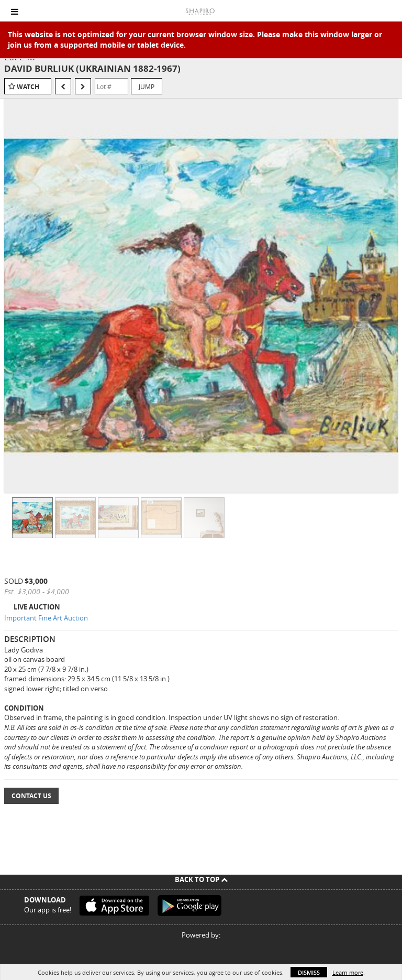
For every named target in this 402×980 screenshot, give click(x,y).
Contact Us (31, 796)
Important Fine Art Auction (46, 618)
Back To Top (201, 879)
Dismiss (309, 972)
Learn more (348, 972)
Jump (147, 86)
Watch (28, 87)
